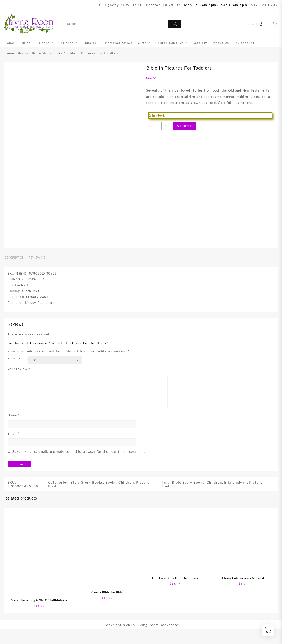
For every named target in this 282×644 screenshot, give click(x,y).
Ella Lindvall (236, 482)
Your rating (18, 358)
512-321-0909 (264, 5)
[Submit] (175, 24)
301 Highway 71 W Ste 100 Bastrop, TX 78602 (138, 5)
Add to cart (185, 126)
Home (9, 53)
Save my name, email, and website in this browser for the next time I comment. (79, 451)
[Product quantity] (158, 126)
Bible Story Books (47, 53)
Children (126, 482)
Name (14, 415)
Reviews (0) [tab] (38, 258)
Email (13, 433)
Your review (19, 369)
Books (23, 53)
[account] (255, 24)
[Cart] (275, 24)
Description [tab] (14, 258)
